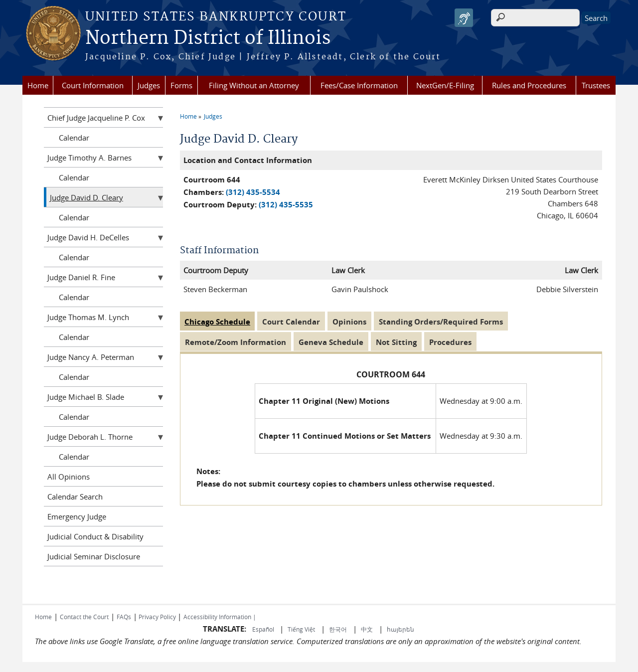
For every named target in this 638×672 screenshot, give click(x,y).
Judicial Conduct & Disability (95, 536)
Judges (149, 85)
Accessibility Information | (220, 617)
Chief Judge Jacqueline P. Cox (96, 118)
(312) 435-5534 (253, 192)
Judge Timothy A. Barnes (89, 158)
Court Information (93, 85)
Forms (181, 85)
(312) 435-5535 (286, 205)
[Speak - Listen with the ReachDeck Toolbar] (464, 18)
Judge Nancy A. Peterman (91, 357)
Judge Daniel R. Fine (81, 277)
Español (264, 629)
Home (38, 85)
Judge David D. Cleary (86, 197)
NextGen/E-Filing (445, 85)
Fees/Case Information (359, 85)
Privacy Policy (157, 617)
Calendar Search (75, 497)
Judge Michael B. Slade (86, 397)
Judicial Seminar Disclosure (94, 556)
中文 (367, 629)
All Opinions (69, 477)
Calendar (74, 138)
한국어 (338, 629)
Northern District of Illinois (208, 38)
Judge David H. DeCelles (88, 237)
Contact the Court (84, 617)
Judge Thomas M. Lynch (88, 317)
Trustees (596, 85)
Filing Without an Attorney (254, 85)
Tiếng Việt (301, 629)
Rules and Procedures (529, 85)
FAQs (124, 617)
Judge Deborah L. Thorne (90, 437)
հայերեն (400, 629)
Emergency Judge (77, 516)
